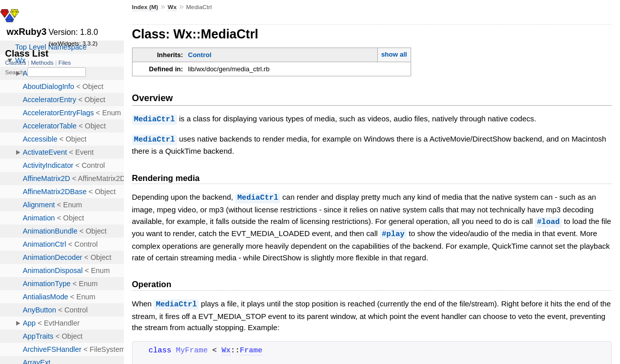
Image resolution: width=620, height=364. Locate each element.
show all (394, 54)
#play (393, 232)
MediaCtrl (154, 119)
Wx (172, 7)
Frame (251, 348)
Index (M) (145, 7)
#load (548, 220)
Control (200, 55)
